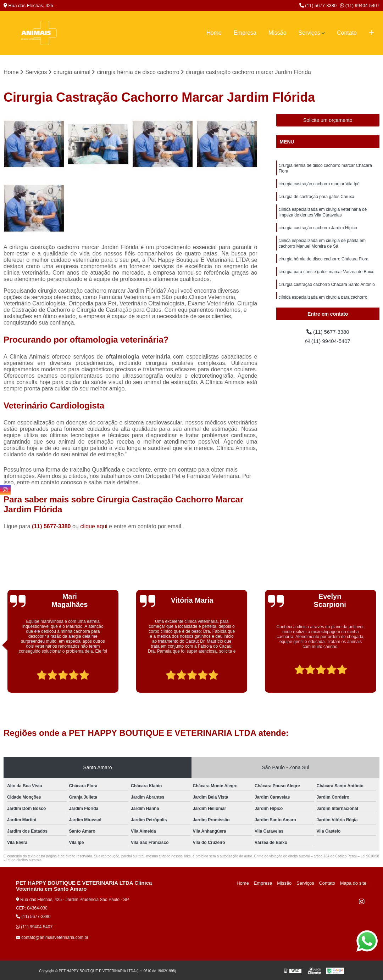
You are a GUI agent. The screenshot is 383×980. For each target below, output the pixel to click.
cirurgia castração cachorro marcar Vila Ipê (319, 186)
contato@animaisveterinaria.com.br (52, 938)
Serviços (309, 33)
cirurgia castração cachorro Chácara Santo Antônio (327, 293)
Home (214, 33)
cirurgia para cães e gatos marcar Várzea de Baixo (327, 280)
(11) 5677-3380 (318, 5)
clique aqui (94, 527)
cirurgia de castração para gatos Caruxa (317, 199)
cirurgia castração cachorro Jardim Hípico (318, 233)
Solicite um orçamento (328, 120)
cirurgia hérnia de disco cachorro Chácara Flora (324, 266)
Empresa (245, 33)
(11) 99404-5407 (360, 5)
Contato (347, 33)
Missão (277, 33)
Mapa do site (354, 883)
